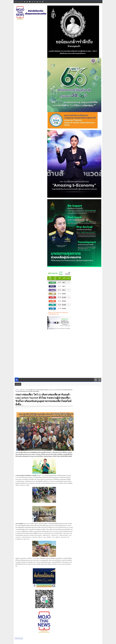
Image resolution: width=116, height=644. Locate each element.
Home (17, 390)
